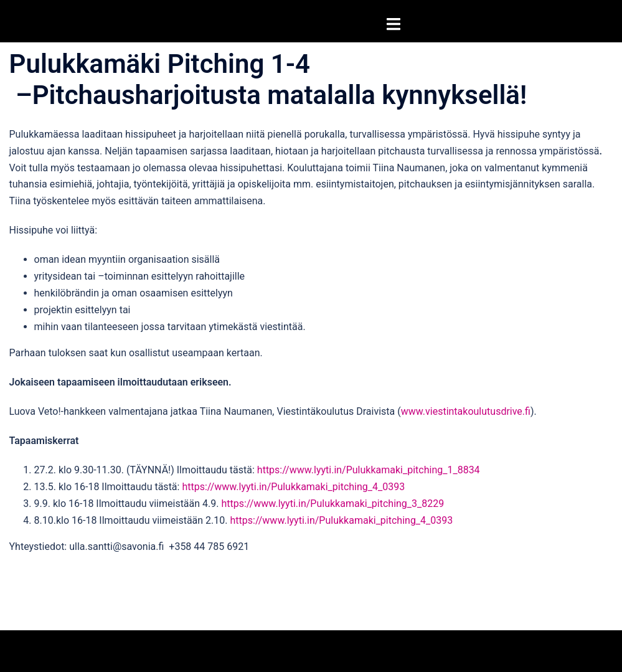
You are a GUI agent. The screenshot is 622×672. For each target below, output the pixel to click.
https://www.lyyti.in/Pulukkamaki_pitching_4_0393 (293, 487)
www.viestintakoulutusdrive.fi (466, 411)
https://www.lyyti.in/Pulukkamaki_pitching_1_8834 (369, 470)
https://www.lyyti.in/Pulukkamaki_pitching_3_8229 (332, 504)
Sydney (164, 651)
